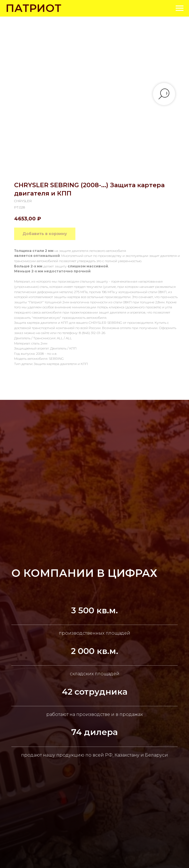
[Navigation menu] (180, 8)
